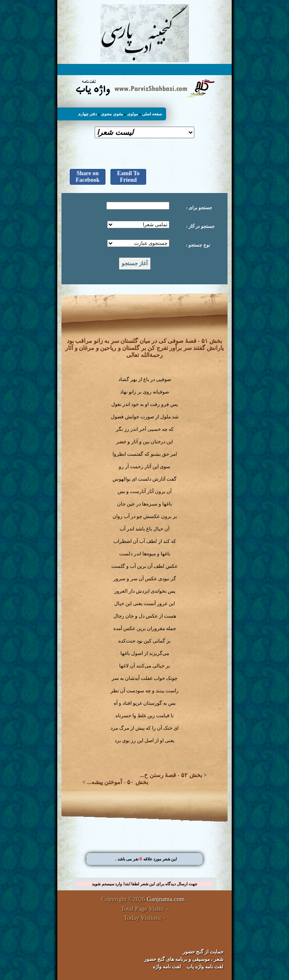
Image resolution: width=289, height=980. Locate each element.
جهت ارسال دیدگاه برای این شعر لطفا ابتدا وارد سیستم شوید (144, 884)
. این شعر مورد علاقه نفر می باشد (146, 859)
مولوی (132, 114)
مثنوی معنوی (112, 114)
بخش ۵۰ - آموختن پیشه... (117, 782)
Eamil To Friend (128, 177)
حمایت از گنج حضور (203, 952)
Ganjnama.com (166, 899)
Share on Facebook (88, 177)
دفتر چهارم (88, 114)
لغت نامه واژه (167, 967)
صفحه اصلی (152, 114)
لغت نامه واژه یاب (205, 967)
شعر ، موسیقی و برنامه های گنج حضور (184, 959)
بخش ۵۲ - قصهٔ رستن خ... (171, 775)
